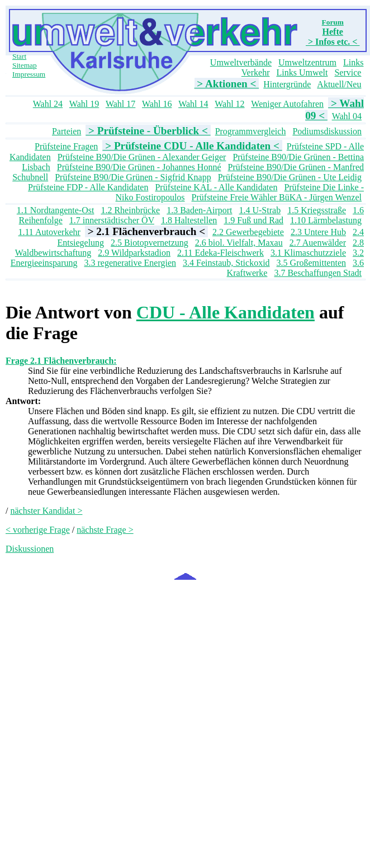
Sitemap (25, 65)
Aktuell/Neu (339, 84)
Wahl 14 (193, 104)
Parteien (67, 131)
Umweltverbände (241, 62)
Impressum (29, 74)
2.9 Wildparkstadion (134, 253)
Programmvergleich (251, 131)
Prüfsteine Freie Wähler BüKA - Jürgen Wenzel (277, 197)
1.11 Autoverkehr (49, 232)
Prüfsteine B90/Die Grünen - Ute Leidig (290, 177)
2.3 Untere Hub (318, 232)
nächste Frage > (105, 530)
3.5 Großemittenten (311, 263)
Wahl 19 (84, 104)
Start (19, 56)
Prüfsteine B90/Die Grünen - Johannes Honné (139, 167)
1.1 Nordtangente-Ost (56, 210)
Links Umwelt (302, 72)
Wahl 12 (229, 104)
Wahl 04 (347, 116)
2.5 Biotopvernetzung (150, 243)
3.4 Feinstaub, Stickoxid (226, 263)
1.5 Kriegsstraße (317, 210)
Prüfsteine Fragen (66, 146)
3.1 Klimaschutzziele (308, 253)
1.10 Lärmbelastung (326, 220)
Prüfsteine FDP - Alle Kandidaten (88, 187)
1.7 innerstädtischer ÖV (112, 220)
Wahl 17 (120, 104)
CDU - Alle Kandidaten (226, 312)
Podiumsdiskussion (327, 131)
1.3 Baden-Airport (199, 210)
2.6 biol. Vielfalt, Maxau (239, 243)
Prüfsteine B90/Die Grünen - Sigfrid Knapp (133, 177)
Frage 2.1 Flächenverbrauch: (61, 361)
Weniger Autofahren (287, 104)
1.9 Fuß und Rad (253, 220)
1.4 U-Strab (260, 210)
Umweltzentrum (307, 62)
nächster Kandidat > (46, 511)
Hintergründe (287, 84)
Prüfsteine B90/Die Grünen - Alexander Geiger (142, 157)
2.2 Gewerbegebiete (248, 232)
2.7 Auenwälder (318, 243)
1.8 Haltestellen (189, 220)
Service (348, 72)
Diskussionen (30, 549)
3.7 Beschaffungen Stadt (318, 273)
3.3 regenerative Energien (131, 263)
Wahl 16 (157, 104)
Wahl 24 (48, 104)
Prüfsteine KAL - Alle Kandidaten (216, 187)
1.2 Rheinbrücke (130, 210)
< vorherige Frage (38, 530)
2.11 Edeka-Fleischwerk (220, 253)
